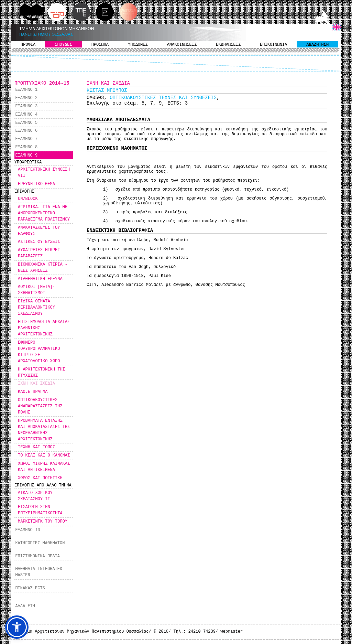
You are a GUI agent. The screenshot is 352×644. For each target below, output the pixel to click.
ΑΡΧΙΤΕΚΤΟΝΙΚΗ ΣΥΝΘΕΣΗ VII (44, 173)
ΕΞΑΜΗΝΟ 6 (26, 131)
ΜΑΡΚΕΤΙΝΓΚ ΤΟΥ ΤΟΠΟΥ (43, 522)
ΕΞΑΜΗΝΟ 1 (26, 90)
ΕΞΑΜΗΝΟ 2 (26, 98)
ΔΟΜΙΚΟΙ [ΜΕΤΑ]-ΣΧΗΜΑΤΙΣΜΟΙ (36, 290)
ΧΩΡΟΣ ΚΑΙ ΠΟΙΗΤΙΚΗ (40, 478)
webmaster (232, 632)
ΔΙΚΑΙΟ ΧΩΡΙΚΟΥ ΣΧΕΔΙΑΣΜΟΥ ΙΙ (35, 496)
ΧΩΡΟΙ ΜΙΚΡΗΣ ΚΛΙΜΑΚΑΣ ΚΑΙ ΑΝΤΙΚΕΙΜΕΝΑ (44, 467)
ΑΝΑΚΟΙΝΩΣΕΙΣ (182, 45)
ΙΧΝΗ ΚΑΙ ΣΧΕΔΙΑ (36, 384)
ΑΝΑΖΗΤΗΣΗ (317, 45)
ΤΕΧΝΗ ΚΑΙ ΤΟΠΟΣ (36, 447)
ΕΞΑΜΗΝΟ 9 (26, 155)
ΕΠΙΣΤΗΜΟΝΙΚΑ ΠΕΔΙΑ (37, 556)
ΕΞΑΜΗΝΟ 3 (26, 106)
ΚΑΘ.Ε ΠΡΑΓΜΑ (33, 392)
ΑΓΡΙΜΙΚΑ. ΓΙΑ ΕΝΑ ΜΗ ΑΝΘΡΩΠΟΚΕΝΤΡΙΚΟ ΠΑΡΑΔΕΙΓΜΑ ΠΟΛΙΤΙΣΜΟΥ (44, 213)
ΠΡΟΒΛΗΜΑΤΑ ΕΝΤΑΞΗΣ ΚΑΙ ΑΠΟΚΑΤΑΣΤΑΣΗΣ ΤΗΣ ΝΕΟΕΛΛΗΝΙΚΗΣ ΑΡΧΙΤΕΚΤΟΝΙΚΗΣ (44, 430)
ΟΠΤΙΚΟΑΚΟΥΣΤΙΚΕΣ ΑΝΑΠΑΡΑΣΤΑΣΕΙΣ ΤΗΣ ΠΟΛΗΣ (40, 406)
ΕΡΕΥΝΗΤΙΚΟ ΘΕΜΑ (36, 184)
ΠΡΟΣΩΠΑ (100, 45)
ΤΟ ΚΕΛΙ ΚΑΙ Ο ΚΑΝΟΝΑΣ (44, 455)
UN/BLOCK (28, 199)
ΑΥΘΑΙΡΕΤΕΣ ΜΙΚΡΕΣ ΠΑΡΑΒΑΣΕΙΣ (39, 253)
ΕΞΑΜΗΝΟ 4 (26, 115)
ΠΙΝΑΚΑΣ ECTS (30, 588)
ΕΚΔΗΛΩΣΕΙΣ (228, 45)
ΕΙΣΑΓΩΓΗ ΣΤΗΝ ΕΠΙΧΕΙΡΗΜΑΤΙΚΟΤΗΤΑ (40, 510)
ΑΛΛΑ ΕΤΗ (25, 606)
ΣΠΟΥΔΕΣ (63, 45)
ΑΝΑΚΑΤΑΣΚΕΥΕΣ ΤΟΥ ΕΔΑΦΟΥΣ (39, 231)
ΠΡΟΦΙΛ (28, 45)
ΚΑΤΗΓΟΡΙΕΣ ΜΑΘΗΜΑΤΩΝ (40, 543)
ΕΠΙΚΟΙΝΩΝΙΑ (273, 45)
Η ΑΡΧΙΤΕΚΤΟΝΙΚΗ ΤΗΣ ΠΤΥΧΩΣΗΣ (41, 373)
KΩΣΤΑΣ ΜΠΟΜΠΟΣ (107, 90)
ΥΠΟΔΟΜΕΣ (138, 45)
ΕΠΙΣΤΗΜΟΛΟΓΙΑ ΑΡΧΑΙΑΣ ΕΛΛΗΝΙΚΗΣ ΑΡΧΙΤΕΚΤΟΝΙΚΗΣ (44, 328)
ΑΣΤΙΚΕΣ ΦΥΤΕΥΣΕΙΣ (39, 242)
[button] (17, 627)
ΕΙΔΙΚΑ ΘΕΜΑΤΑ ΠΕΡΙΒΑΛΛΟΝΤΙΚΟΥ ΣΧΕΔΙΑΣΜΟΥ (36, 308)
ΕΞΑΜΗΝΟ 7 (26, 139)
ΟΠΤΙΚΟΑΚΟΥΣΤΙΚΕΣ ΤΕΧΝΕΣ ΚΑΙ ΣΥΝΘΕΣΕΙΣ (163, 98)
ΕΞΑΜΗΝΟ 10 (27, 530)
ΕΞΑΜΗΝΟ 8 (26, 147)
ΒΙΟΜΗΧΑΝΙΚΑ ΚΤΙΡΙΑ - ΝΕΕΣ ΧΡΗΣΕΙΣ (43, 268)
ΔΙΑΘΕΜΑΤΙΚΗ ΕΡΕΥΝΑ (40, 279)
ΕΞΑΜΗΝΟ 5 (26, 123)
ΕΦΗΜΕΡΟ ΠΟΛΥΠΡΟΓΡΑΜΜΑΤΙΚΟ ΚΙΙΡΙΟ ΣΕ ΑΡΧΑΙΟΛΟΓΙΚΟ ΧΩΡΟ (39, 352)
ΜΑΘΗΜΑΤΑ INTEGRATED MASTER (39, 572)
